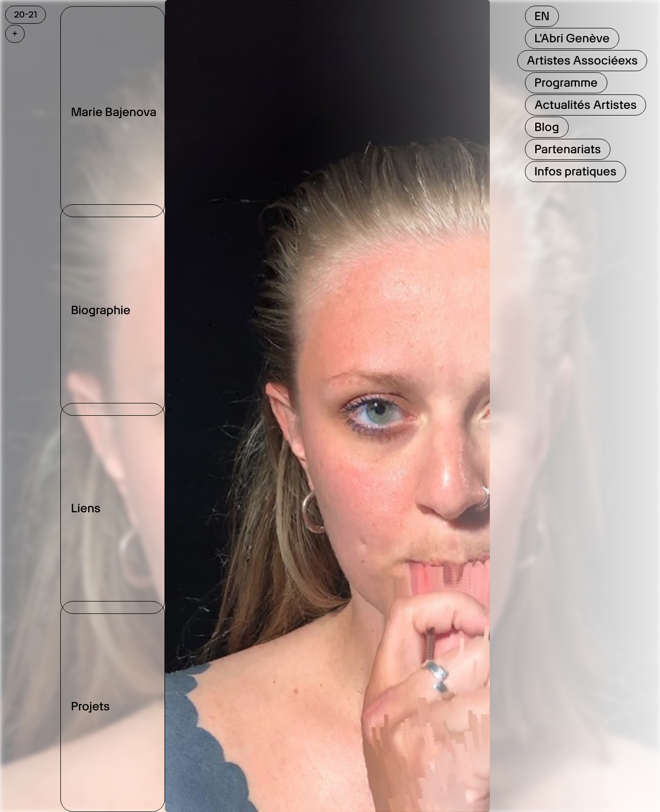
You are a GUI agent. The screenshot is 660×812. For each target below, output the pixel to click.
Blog (547, 127)
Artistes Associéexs (582, 60)
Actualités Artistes (585, 105)
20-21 (26, 14)
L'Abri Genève (572, 38)
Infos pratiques (575, 171)
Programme (566, 83)
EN (542, 16)
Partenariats (567, 149)
